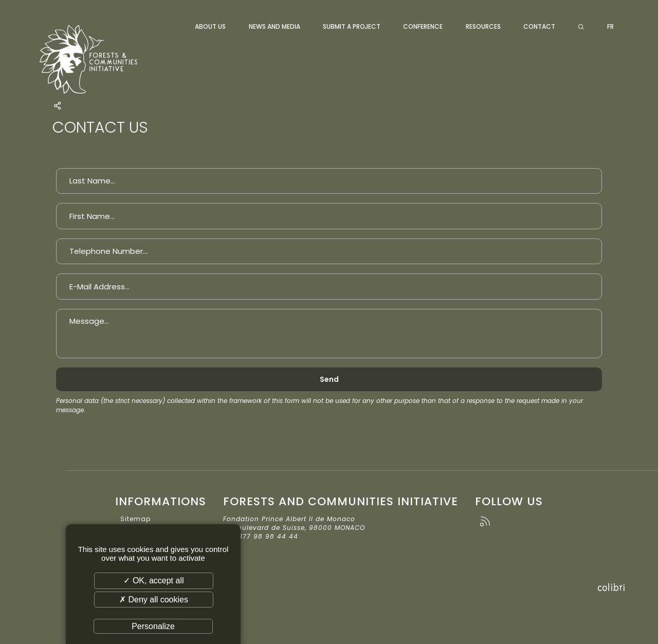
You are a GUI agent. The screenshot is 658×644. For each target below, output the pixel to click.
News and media (275, 26)
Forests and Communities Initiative (101, 59)
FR (610, 26)
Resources (483, 26)
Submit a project (352, 26)
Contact (539, 26)
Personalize (153, 626)
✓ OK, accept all (153, 581)
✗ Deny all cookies (154, 600)
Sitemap (135, 519)
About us (210, 26)
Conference (423, 26)
